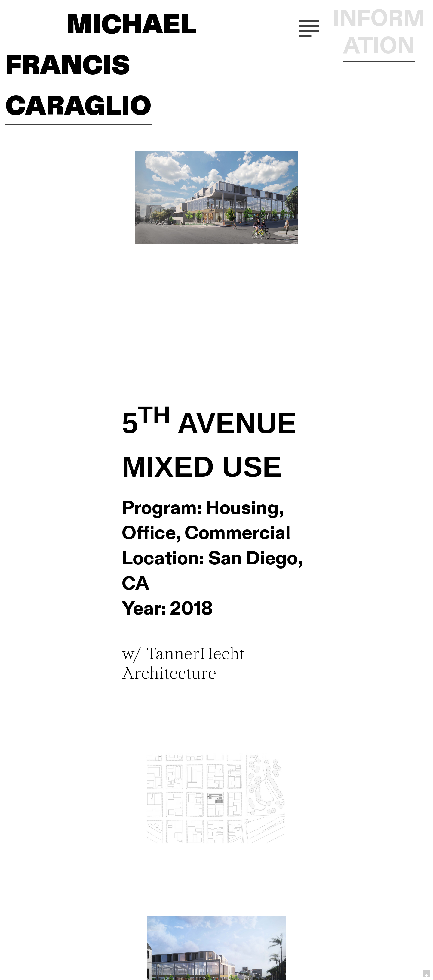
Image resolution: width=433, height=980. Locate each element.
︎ (309, 27)
